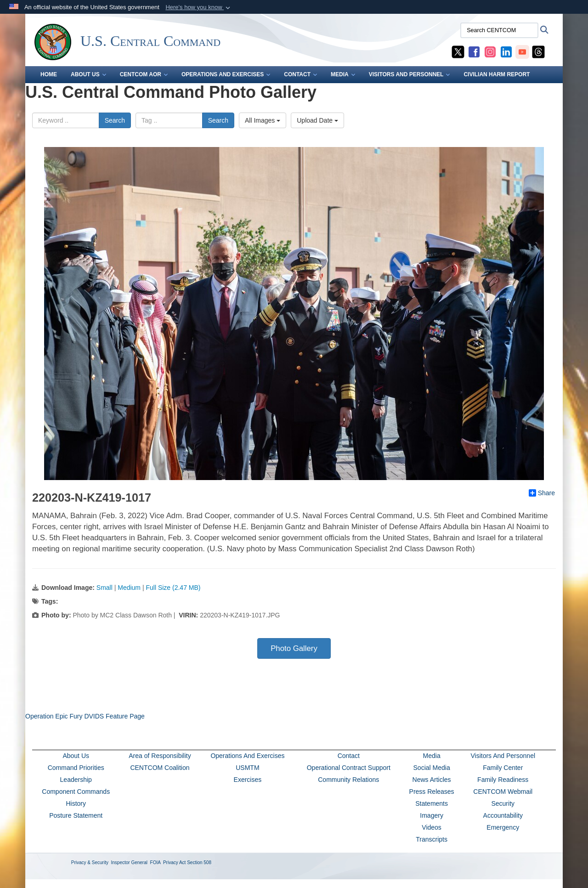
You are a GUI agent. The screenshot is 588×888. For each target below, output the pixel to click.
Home (49, 74)
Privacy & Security (90, 863)
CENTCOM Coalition (160, 768)
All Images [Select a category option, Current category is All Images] (263, 120)
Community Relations (348, 780)
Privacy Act (174, 863)
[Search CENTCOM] (499, 30)
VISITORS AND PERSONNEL (410, 74)
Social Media (432, 768)
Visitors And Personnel (503, 756)
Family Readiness (503, 780)
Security (503, 803)
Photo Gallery (294, 648)
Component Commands (76, 792)
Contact (349, 756)
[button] (199, 7)
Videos (432, 827)
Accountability (503, 815)
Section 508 (199, 863)
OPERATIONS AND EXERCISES (226, 74)
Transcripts (432, 839)
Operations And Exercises (247, 756)
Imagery (432, 815)
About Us (76, 756)
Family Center (503, 768)
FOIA (155, 863)
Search (115, 120)
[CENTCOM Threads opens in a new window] (538, 51)
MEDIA (343, 74)
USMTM (247, 768)
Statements (432, 803)
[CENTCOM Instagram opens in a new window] (490, 51)
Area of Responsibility (160, 756)
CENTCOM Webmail (503, 792)
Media (432, 756)
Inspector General (130, 863)
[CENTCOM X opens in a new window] (458, 51)
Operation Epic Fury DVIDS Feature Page (85, 716)
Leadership (76, 780)
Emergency (503, 827)
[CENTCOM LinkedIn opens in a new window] (506, 51)
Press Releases (432, 792)
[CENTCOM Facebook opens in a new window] (474, 51)
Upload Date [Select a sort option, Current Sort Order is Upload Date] (317, 120)
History (76, 803)
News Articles (432, 780)
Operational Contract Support (349, 768)
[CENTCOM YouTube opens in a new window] (522, 51)
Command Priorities (76, 768)
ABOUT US (88, 74)
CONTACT (300, 74)
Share (542, 493)
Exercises (248, 780)
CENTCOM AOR (144, 74)
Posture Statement (76, 815)
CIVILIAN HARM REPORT (497, 74)
